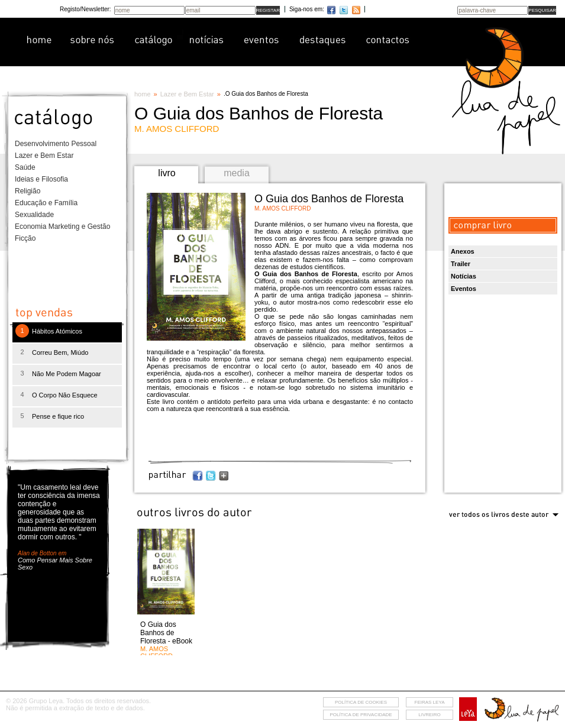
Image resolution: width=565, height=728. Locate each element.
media (237, 173)
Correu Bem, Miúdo (60, 352)
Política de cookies (361, 702)
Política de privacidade (361, 715)
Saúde (25, 167)
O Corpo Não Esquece (65, 395)
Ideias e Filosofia (41, 179)
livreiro (429, 715)
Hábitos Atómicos (57, 331)
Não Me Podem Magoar (67, 374)
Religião (28, 191)
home (143, 94)
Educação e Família (46, 203)
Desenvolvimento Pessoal (56, 144)
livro (167, 173)
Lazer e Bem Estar (44, 156)
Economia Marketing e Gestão (62, 227)
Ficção (25, 238)
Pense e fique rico (58, 416)
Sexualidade (34, 215)
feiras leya (430, 702)
